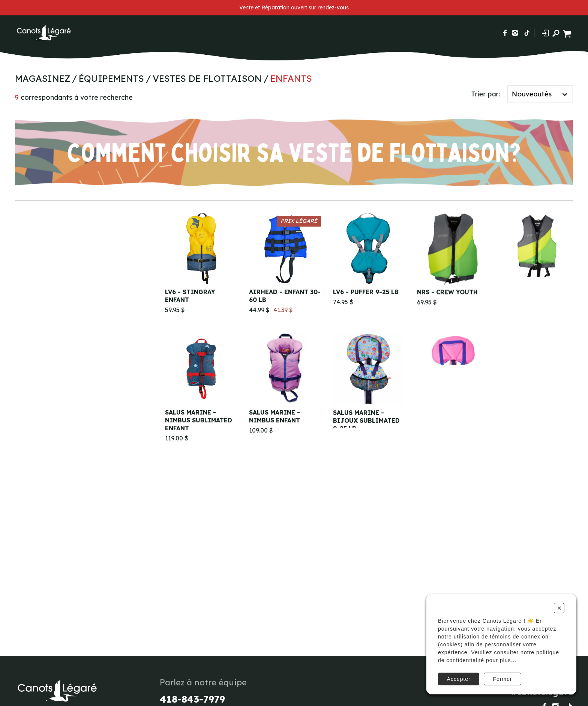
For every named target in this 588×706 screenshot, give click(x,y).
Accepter (459, 679)
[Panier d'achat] (568, 33)
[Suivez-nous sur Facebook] (505, 33)
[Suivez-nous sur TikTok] (527, 33)
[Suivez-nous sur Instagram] (515, 33)
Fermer (503, 679)
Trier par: (487, 94)
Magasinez (41, 78)
